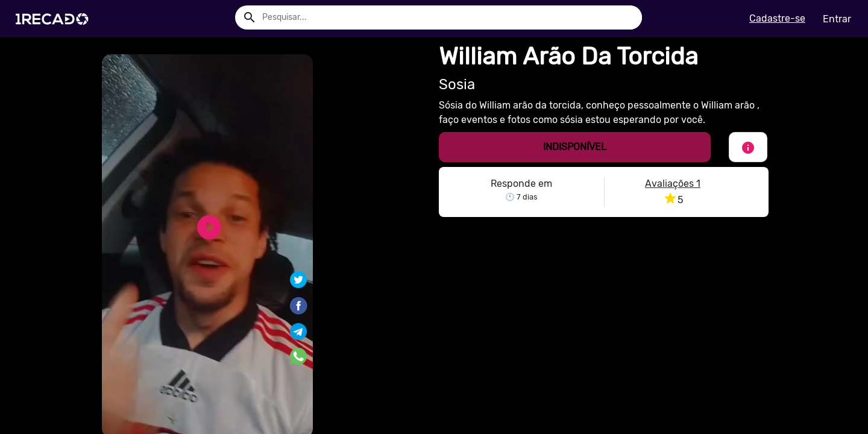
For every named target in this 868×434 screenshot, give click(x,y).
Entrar (837, 19)
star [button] (670, 198)
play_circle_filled (209, 227)
